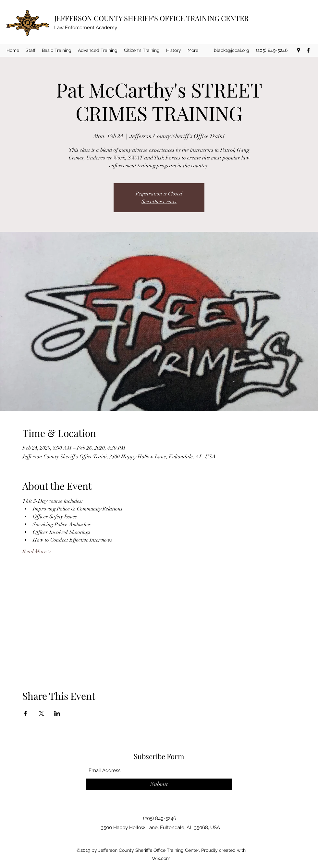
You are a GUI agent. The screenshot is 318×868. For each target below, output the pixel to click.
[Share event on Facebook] (25, 713)
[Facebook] (308, 50)
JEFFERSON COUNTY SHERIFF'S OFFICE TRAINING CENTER (151, 18)
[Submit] (159, 784)
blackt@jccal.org (232, 50)
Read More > (37, 551)
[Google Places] (299, 50)
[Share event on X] (41, 713)
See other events (159, 202)
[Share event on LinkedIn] (57, 713)
